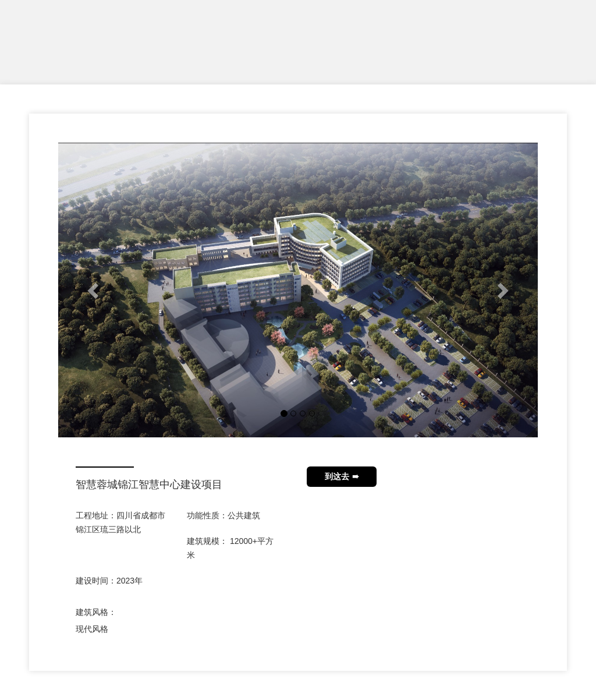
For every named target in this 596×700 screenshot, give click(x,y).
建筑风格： (96, 612)
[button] (94, 290)
